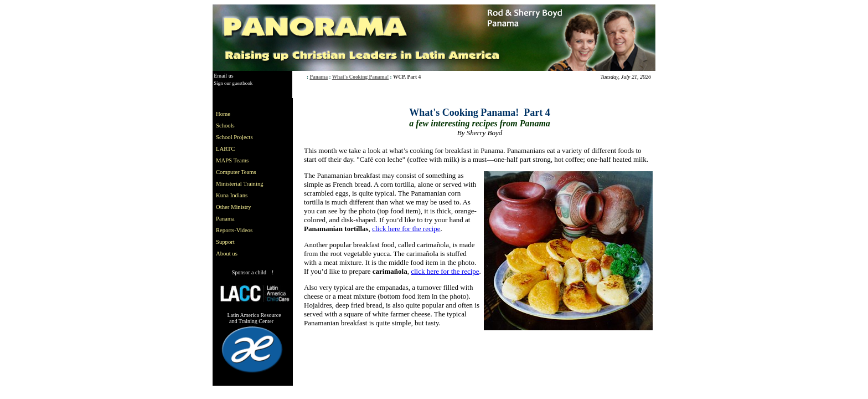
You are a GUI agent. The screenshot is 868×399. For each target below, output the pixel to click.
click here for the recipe (406, 229)
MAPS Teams (232, 160)
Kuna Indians (232, 195)
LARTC (225, 149)
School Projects (234, 137)
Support (225, 242)
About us (227, 254)
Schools (225, 126)
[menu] (242, 184)
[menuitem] (242, 114)
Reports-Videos (234, 230)
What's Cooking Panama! (361, 77)
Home (223, 114)
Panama (319, 77)
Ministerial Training (240, 184)
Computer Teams (236, 172)
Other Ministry (234, 207)
